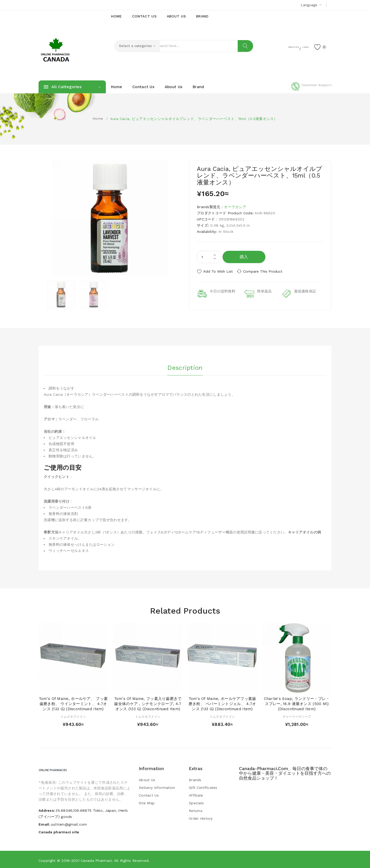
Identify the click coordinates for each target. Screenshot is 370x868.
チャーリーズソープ (297, 715)
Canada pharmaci (96, 859)
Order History (201, 817)
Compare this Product (266, 271)
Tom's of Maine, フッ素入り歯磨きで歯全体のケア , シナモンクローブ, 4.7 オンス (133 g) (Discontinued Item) (148, 703)
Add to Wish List (218, 271)
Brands (195, 779)
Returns (196, 809)
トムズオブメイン (73, 715)
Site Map (147, 802)
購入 (244, 257)
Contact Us (149, 794)
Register (280, 47)
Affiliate (196, 794)
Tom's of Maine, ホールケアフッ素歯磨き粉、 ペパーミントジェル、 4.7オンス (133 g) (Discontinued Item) (222, 703)
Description (185, 365)
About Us (147, 779)
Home (98, 118)
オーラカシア (235, 207)
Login (300, 47)
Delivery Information (157, 786)
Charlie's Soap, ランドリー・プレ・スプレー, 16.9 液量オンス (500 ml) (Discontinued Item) (297, 703)
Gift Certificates (203, 786)
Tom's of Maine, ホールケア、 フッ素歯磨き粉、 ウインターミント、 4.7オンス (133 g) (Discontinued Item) (73, 703)
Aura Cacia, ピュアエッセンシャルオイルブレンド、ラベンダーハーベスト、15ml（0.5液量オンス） (194, 119)
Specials (196, 802)
